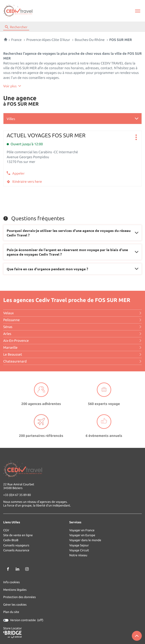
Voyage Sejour (79, 545)
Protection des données (20, 597)
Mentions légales (15, 590)
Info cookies (11, 582)
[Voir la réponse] (72, 233)
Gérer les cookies (15, 605)
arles (72, 334)
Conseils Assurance (16, 550)
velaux (72, 313)
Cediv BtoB (11, 540)
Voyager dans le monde (85, 540)
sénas (72, 327)
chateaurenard (72, 361)
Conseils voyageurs (16, 545)
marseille (72, 348)
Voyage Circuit (79, 550)
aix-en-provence (72, 341)
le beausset (72, 355)
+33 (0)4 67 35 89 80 (17, 495)
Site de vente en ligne (18, 535)
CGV (6, 530)
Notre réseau (78, 555)
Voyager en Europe (82, 535)
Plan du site (11, 612)
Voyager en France (82, 530)
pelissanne (72, 320)
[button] (138, 11)
